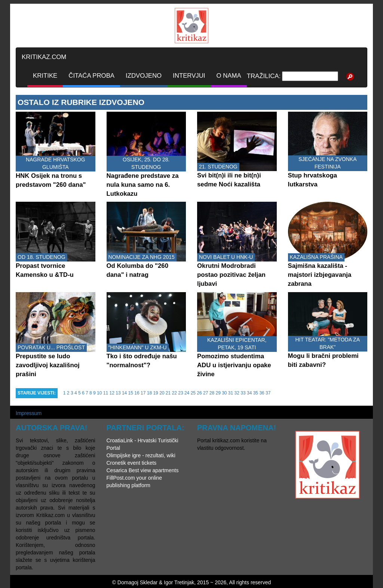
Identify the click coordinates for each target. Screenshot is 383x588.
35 (256, 393)
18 (149, 393)
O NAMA (229, 76)
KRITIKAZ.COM (44, 57)
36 (262, 393)
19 (155, 393)
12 (112, 393)
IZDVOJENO (144, 76)
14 (124, 393)
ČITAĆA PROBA (91, 76)
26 (199, 393)
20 (162, 393)
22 (174, 393)
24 (187, 393)
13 (118, 393)
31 (231, 393)
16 (137, 393)
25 (193, 393)
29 (218, 393)
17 (143, 393)
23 (180, 393)
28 (212, 393)
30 (224, 393)
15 (131, 393)
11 (106, 393)
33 (243, 393)
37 (268, 393)
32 (237, 393)
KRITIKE (45, 76)
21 (168, 393)
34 (249, 393)
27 (206, 393)
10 (99, 393)
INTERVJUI (189, 76)
